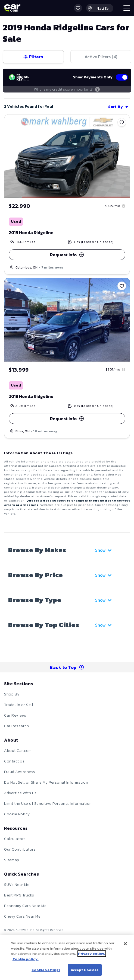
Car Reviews (15, 715)
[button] (78, 8)
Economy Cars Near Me (25, 906)
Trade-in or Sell (19, 705)
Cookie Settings (46, 970)
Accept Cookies (85, 970)
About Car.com (18, 751)
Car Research (16, 726)
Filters (33, 57)
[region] (67, 957)
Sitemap (12, 860)
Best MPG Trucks (19, 895)
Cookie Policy (17, 814)
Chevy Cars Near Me (22, 916)
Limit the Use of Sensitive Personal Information (48, 804)
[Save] (122, 122)
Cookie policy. (26, 959)
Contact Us (14, 761)
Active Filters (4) (101, 57)
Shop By (12, 694)
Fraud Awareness (20, 772)
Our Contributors (20, 849)
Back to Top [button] (67, 667)
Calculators (15, 839)
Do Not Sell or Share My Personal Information (46, 782)
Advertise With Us (20, 793)
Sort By (118, 107)
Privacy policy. (92, 954)
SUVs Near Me (17, 885)
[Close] (125, 944)
